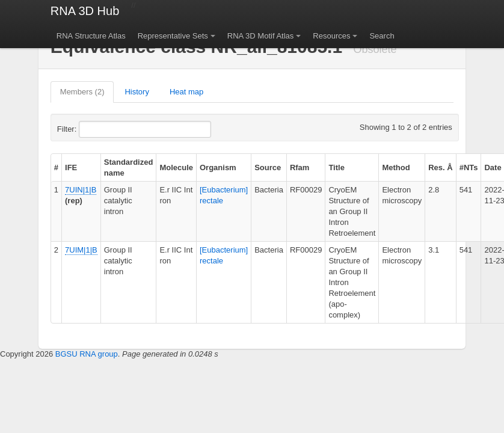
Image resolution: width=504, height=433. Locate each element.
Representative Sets (173, 36)
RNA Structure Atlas (91, 36)
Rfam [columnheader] (300, 167)
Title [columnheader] (337, 167)
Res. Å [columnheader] (440, 167)
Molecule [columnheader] (176, 167)
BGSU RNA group (87, 354)
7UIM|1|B (81, 250)
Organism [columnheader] (218, 167)
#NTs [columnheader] (469, 167)
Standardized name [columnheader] (129, 167)
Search (382, 36)
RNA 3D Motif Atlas (261, 36)
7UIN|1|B (81, 190)
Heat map (186, 92)
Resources (331, 36)
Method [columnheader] (396, 167)
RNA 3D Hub (85, 11)
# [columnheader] (56, 167)
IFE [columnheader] (71, 167)
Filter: (96, 129)
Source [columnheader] (268, 167)
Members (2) (82, 92)
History (137, 92)
